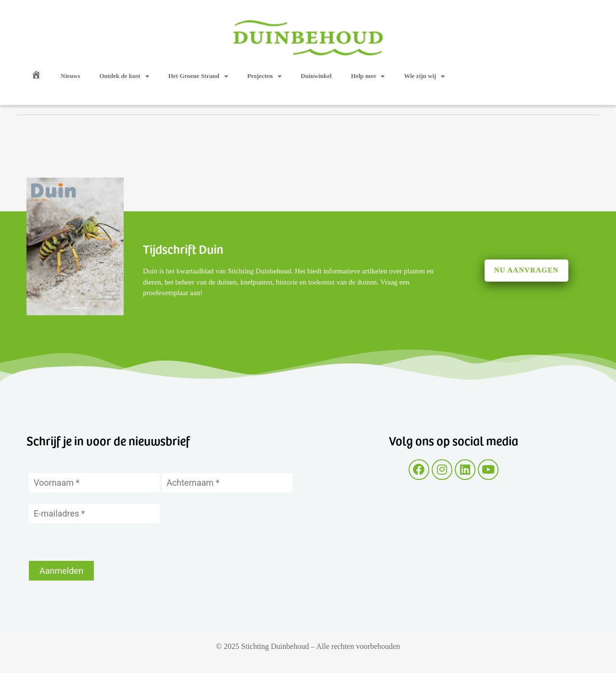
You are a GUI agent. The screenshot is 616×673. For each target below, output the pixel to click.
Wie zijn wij (424, 76)
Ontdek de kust (124, 76)
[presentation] (102, 542)
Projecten (264, 76)
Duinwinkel (316, 76)
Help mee (368, 76)
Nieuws (70, 76)
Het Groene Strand (198, 76)
